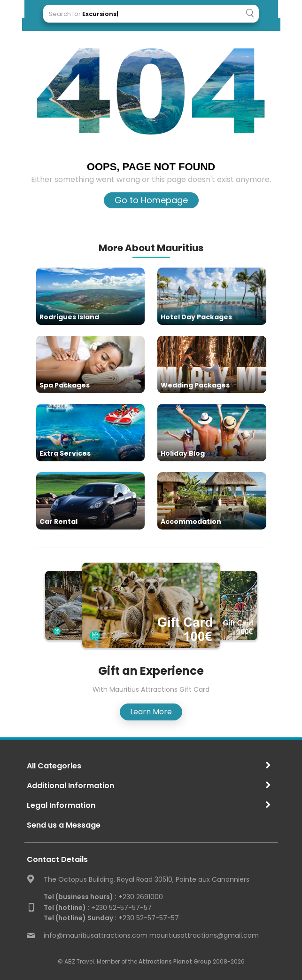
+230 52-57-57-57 (98, 908)
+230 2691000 (103, 897)
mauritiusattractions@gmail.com (204, 935)
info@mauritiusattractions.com (96, 935)
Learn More (151, 712)
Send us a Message (64, 825)
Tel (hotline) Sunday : (80, 918)
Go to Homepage (151, 200)
